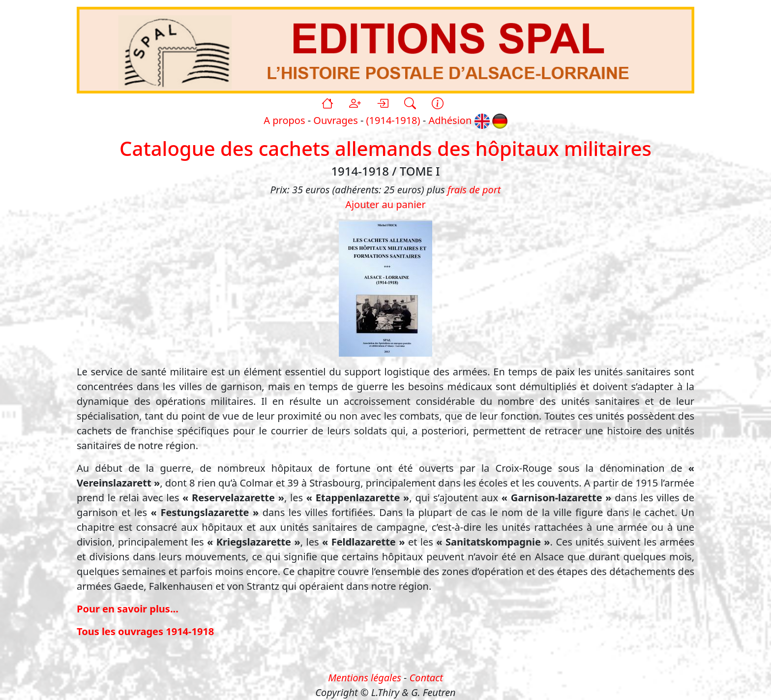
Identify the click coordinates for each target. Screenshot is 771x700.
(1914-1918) (393, 120)
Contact (426, 678)
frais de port (474, 190)
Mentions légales (365, 678)
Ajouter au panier (385, 204)
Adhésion (450, 120)
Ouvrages (335, 120)
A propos (284, 120)
